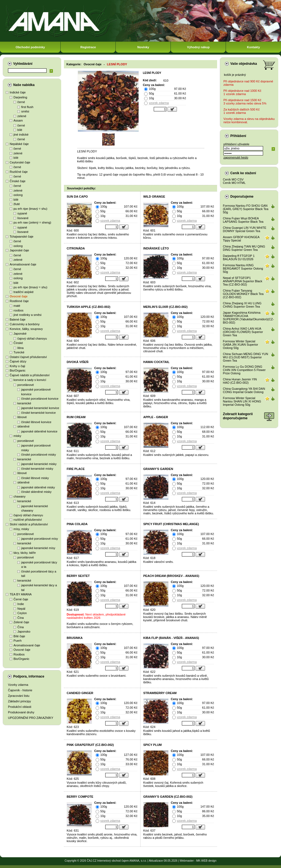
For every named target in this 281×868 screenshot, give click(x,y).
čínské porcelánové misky (39, 455)
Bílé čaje (19, 636)
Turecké (19, 352)
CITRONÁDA (76, 248)
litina (21, 348)
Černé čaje (21, 599)
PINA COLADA (77, 524)
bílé (20, 130)
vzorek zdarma (159, 103)
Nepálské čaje (19, 144)
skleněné (23, 426)
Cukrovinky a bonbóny (25, 324)
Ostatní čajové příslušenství (28, 357)
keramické (24, 403)
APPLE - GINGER (156, 417)
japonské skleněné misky (38, 487)
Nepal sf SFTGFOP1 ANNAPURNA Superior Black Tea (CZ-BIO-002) (243, 281)
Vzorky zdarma (18, 685)
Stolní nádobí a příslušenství (29, 524)
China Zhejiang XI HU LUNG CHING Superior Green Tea (242, 305)
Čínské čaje (17, 181)
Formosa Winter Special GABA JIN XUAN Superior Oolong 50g (241, 345)
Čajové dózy (18, 361)
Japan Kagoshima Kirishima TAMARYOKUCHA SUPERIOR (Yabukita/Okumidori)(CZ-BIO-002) (248, 318)
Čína (21, 618)
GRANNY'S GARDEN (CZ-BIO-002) (168, 797)
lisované (23, 218)
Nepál (21, 609)
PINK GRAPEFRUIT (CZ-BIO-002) (90, 745)
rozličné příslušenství (28, 520)
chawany (19, 496)
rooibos (18, 310)
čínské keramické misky (37, 469)
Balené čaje (18, 319)
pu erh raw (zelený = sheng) (32, 222)
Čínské (18, 343)
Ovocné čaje (19, 296)
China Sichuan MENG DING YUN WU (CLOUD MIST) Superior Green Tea (245, 357)
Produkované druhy (21, 712)
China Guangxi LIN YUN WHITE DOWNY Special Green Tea (245, 229)
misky (17, 436)
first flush (27, 107)
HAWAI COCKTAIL (156, 362)
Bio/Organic (17, 370)
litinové (22, 417)
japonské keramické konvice (40, 408)
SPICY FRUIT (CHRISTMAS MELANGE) (171, 524)
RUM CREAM (76, 417)
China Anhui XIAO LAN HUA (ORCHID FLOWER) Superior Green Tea (243, 332)
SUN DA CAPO (77, 197)
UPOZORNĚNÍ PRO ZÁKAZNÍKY (31, 718)
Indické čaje (18, 92)
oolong (18, 195)
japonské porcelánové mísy (40, 539)
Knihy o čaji (17, 366)
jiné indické (21, 135)
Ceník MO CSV (233, 179)
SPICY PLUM (152, 745)
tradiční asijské (24, 292)
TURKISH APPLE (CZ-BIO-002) (89, 307)
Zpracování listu (19, 696)
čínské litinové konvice (36, 422)
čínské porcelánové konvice (40, 399)
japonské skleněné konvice (39, 431)
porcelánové (26, 385)
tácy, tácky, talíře (25, 553)
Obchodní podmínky (30, 47)
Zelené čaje (21, 622)
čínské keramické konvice (38, 413)
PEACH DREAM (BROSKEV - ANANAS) (171, 576)
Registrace (88, 47)
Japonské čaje (19, 250)
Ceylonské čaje (20, 162)
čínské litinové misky (35, 478)
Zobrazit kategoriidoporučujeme (238, 416)
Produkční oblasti (20, 707)
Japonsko (24, 631)
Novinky (143, 47)
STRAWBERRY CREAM (160, 693)
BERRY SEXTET (78, 576)
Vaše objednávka (244, 64)
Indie (21, 604)
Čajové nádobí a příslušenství (30, 375)
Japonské (20, 334)
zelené (22, 116)
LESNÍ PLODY (117, 64)
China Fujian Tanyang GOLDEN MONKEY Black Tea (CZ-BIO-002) (243, 294)
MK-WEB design (206, 861)
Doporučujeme (242, 197)
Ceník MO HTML (234, 183)
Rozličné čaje (19, 172)
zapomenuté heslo (236, 157)
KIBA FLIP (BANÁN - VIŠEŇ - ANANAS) (171, 638)
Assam (18, 120)
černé (21, 102)
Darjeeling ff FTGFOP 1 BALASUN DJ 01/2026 (239, 257)
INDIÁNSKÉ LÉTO (156, 248)
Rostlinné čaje (19, 301)
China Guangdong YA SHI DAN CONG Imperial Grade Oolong (244, 390)
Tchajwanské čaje (21, 237)
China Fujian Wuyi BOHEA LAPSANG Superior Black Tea (243, 220)
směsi (25, 111)
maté (17, 306)
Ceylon (22, 613)
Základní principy (19, 701)
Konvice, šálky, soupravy (26, 329)
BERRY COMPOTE (80, 797)
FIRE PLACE (76, 469)
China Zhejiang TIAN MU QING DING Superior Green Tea (244, 248)
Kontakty (253, 47)
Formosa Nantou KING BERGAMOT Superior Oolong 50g (243, 268)
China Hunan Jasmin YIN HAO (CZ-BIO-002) (240, 381)
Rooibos (19, 654)
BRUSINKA (75, 638)
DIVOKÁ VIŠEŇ (78, 362)
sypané (22, 213)
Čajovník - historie (20, 690)
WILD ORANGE (154, 197)
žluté (17, 204)
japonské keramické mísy (38, 548)
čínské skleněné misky (36, 492)
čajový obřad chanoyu (32, 338)
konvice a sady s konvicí (30, 380)
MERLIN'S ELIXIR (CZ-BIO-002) (165, 307)
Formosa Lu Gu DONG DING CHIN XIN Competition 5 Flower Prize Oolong (244, 370)
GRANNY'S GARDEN (158, 469)
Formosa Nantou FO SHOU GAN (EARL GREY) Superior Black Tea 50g (246, 209)
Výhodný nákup (198, 47)
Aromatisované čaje (23, 264)
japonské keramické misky (39, 464)
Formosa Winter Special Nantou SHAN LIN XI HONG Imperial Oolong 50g (242, 401)
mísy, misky (21, 529)
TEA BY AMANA (21, 594)
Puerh (17, 641)
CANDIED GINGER (80, 693)
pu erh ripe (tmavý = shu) (30, 209)
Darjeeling (20, 97)
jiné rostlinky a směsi (27, 315)
